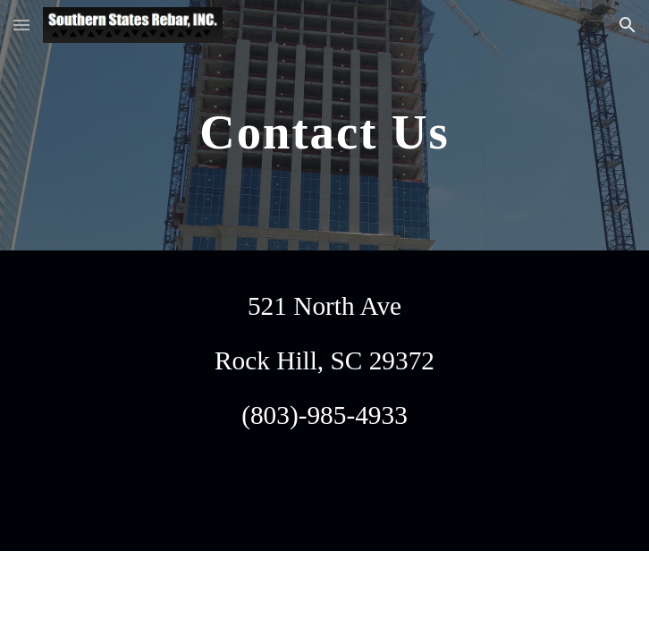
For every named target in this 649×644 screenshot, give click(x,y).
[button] (21, 25)
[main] (324, 125)
